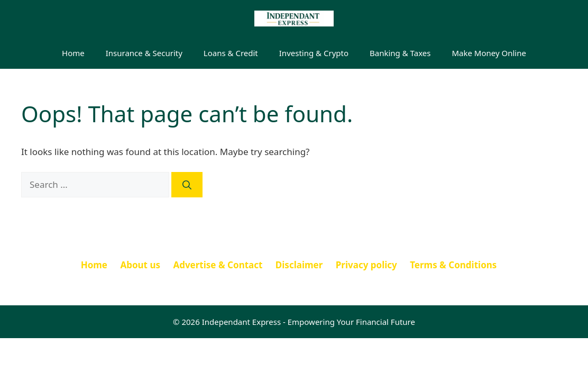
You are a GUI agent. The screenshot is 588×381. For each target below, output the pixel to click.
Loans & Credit (231, 53)
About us (140, 265)
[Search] (187, 185)
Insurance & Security (144, 53)
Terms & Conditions (453, 265)
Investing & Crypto (314, 53)
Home (73, 53)
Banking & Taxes (400, 53)
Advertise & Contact (218, 265)
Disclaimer (299, 265)
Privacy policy (366, 265)
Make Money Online (489, 53)
